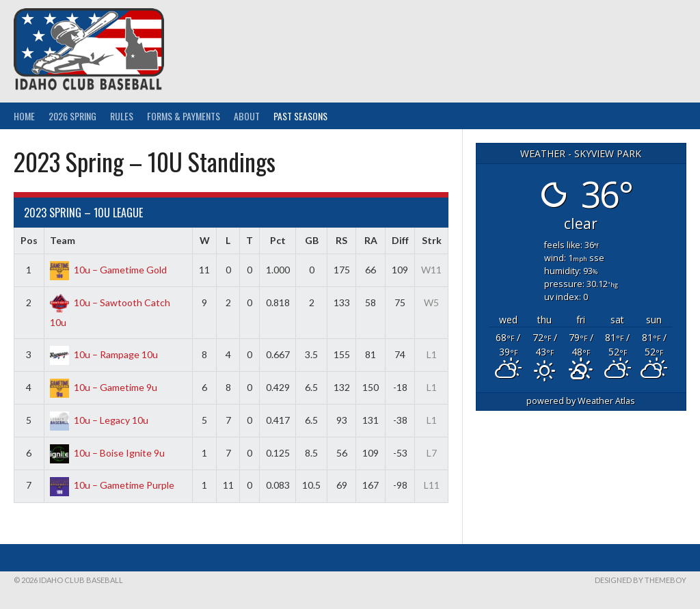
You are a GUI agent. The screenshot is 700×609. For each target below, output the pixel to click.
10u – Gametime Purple (112, 485)
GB (312, 240)
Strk (432, 240)
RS (341, 240)
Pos (29, 240)
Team (63, 240)
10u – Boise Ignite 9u (107, 453)
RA (371, 240)
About (247, 116)
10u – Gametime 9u (104, 387)
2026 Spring (72, 116)
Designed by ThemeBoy (641, 580)
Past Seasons (300, 116)
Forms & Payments (184, 116)
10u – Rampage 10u (104, 354)
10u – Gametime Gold (108, 270)
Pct (278, 240)
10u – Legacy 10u (99, 420)
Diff (400, 240)
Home (24, 116)
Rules (122, 116)
